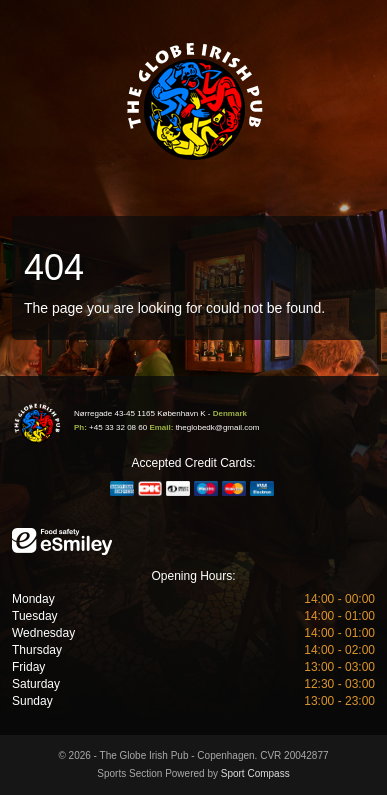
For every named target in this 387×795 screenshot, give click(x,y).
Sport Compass (255, 773)
